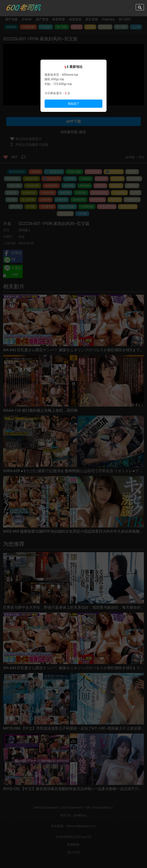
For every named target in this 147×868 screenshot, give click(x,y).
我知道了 (73, 104)
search (140, 7)
